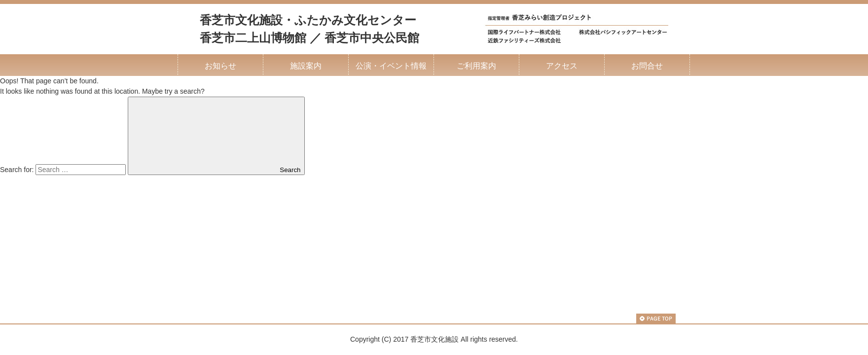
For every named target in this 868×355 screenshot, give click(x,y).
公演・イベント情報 (391, 66)
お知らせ (220, 66)
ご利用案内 (476, 66)
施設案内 (306, 66)
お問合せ (647, 66)
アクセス (562, 66)
